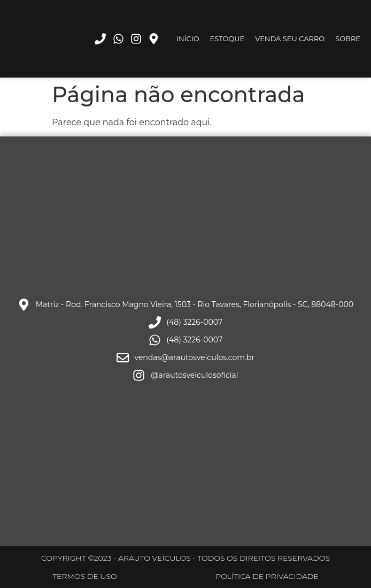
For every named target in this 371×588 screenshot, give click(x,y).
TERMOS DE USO (84, 576)
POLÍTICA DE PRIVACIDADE (267, 576)
